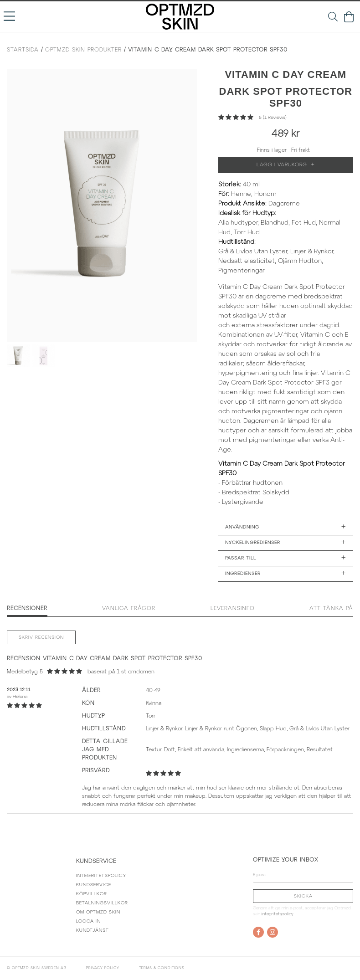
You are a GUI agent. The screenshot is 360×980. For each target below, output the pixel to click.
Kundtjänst (93, 931)
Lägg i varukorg (286, 165)
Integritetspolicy (101, 876)
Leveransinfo (233, 608)
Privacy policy (103, 968)
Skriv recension (41, 638)
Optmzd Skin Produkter (83, 50)
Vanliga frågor (129, 608)
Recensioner (27, 608)
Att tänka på (331, 608)
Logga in (88, 921)
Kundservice (94, 885)
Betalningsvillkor (102, 903)
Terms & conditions (162, 968)
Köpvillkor (92, 894)
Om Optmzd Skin (98, 912)
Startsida (23, 50)
